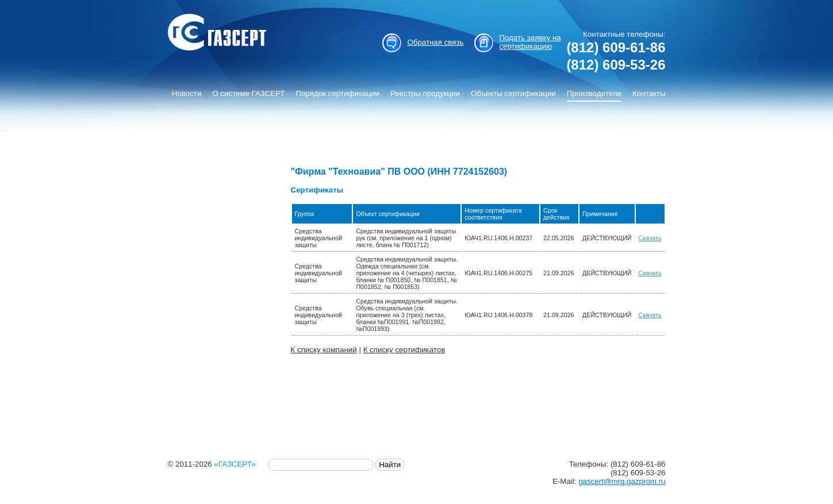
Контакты (649, 93)
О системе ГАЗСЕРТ (248, 93)
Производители (594, 93)
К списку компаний (324, 350)
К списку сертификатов (404, 350)
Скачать (650, 238)
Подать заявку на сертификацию (530, 42)
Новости (187, 93)
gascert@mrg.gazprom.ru (622, 481)
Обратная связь (435, 42)
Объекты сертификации (513, 93)
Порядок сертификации (338, 93)
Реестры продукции (425, 93)
